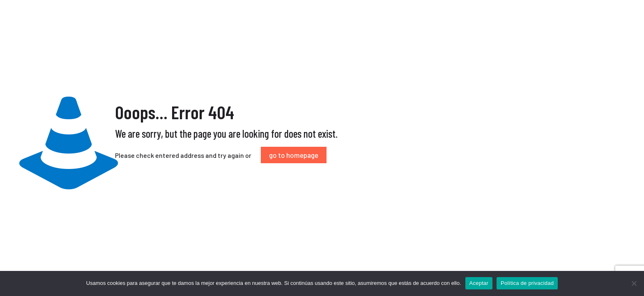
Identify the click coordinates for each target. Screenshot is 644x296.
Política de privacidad (527, 283)
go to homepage (294, 155)
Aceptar (479, 283)
